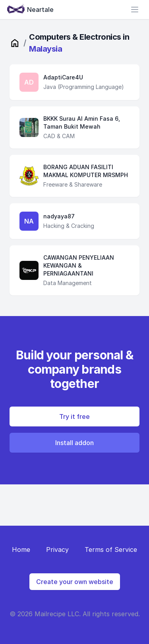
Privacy (57, 550)
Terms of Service (111, 550)
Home (21, 550)
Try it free (74, 416)
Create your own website (75, 582)
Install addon (74, 443)
